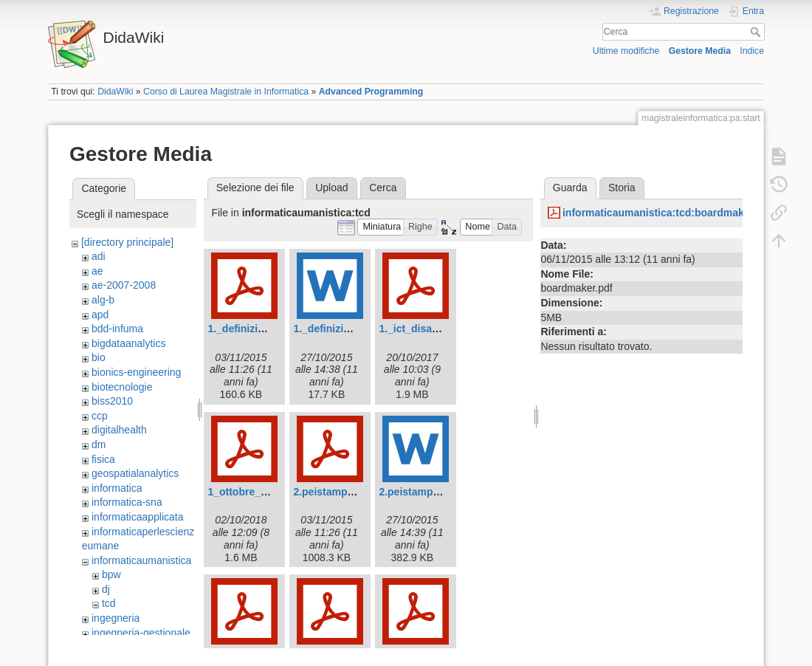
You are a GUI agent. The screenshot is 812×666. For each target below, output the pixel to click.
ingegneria (116, 618)
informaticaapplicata (138, 517)
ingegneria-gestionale (141, 633)
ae (97, 271)
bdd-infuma (117, 329)
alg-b (103, 300)
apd (100, 315)
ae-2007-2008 (124, 285)
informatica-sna (127, 502)
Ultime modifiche (626, 51)
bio (99, 357)
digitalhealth (119, 430)
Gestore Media (700, 51)
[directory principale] (127, 242)
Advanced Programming (371, 92)
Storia (622, 188)
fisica (103, 459)
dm (99, 444)
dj (106, 589)
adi (99, 256)
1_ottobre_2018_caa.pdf (266, 492)
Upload (331, 188)
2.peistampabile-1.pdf (346, 492)
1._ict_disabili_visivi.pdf (438, 329)
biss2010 (112, 401)
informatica (117, 488)
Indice (752, 51)
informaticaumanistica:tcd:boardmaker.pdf (667, 213)
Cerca (757, 32)
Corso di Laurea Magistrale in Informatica (226, 92)
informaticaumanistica (141, 560)
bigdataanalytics (128, 343)
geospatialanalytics (135, 473)
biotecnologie (122, 387)
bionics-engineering (136, 372)
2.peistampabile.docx (431, 492)
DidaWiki (115, 92)
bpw (111, 574)
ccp (100, 416)
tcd (109, 603)
